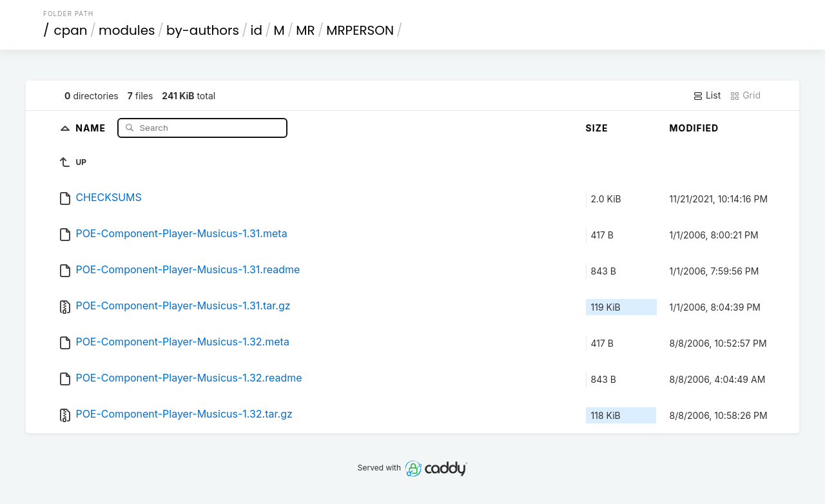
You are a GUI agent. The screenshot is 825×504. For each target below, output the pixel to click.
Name (92, 127)
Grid (745, 95)
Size (597, 128)
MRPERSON (360, 30)
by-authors (203, 30)
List (707, 95)
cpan (71, 30)
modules (127, 30)
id (257, 30)
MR (305, 30)
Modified (694, 128)
